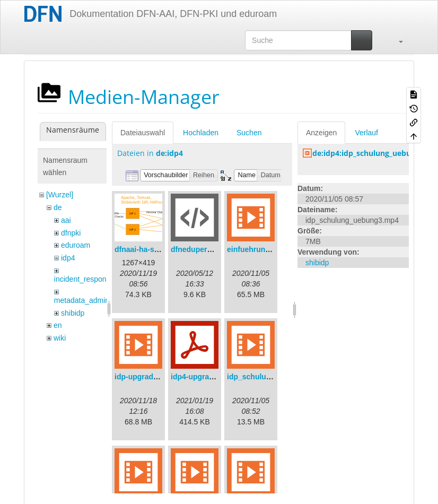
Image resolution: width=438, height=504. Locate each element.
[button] (396, 40)
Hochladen (201, 133)
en (58, 325)
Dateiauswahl (143, 133)
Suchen (249, 133)
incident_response (84, 279)
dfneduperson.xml (203, 249)
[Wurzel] (60, 195)
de (58, 207)
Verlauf (366, 133)
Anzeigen (321, 133)
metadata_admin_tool (90, 300)
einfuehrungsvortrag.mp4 (272, 249)
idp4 (68, 258)
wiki (60, 338)
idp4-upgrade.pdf (201, 377)
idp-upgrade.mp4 (145, 377)
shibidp (73, 313)
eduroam (76, 245)
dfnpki (71, 233)
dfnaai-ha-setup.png (150, 249)
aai (66, 220)
